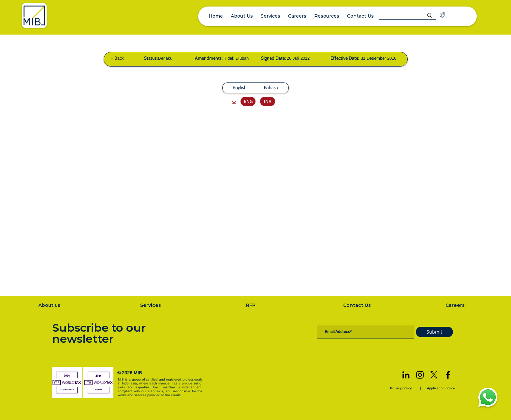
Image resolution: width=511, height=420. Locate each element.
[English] (240, 88)
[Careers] (456, 305)
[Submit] (434, 332)
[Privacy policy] (401, 388)
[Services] (151, 305)
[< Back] (117, 58)
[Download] (234, 101)
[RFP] (251, 305)
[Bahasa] (271, 88)
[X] (434, 375)
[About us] (50, 305)
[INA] (268, 101)
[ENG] (248, 101)
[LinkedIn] (406, 375)
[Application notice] (442, 388)
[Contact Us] (358, 305)
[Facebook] (448, 375)
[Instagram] (420, 375)
